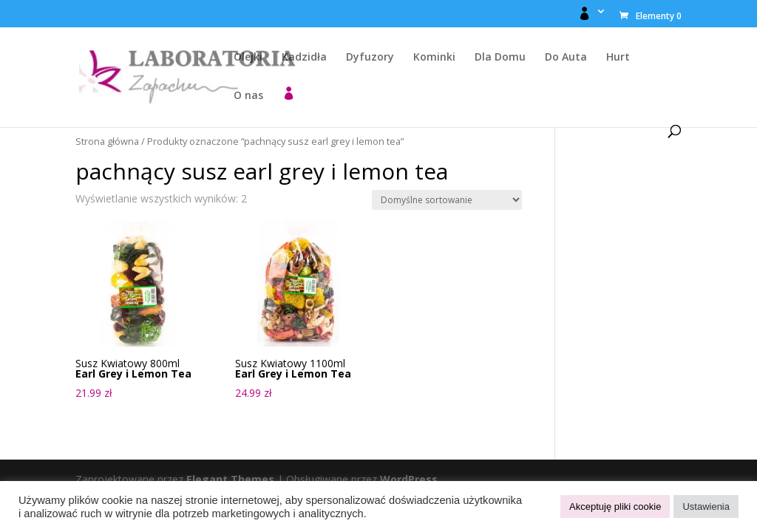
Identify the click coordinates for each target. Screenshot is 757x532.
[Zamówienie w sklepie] (447, 200)
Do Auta (566, 58)
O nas (248, 96)
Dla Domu (500, 58)
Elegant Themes (230, 479)
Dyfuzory (370, 58)
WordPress (409, 479)
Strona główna (107, 141)
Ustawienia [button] (706, 507)
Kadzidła (304, 58)
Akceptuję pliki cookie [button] (615, 507)
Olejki (248, 58)
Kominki (434, 58)
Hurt (618, 58)
